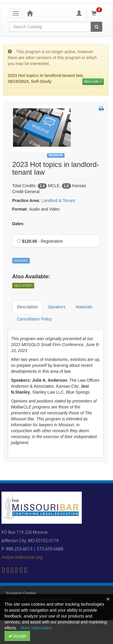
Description (27, 307)
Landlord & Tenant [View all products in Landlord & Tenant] (58, 201)
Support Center (21, 593)
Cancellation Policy (34, 319)
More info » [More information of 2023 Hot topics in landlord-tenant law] (93, 82)
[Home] (30, 13)
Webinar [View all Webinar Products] (56, 155)
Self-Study (23, 286)
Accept (17, 636)
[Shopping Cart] (98, 13)
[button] (101, 109)
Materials (84, 307)
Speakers (57, 307)
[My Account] (79, 13)
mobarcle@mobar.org (22, 557)
